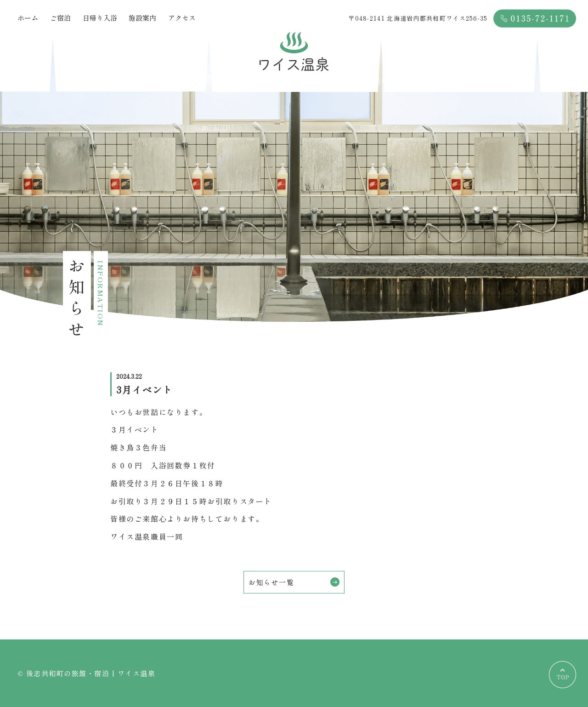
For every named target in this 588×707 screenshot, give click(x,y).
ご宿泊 (60, 18)
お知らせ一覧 (294, 582)
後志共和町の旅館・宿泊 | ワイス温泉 (91, 673)
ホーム (28, 18)
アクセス (182, 18)
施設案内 (142, 18)
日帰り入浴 (100, 18)
